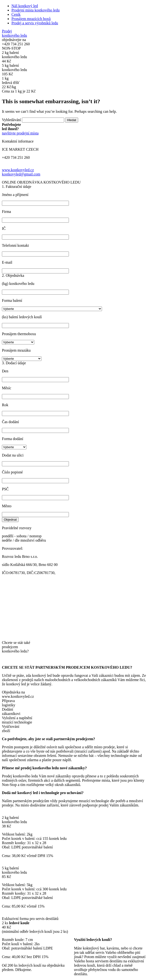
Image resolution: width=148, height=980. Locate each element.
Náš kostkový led (25, 6)
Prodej (14, 33)
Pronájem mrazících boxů (31, 19)
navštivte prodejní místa (20, 133)
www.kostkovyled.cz (18, 170)
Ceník (16, 14)
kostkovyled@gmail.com (21, 174)
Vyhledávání (11, 120)
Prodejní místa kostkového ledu (36, 10)
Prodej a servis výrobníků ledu (35, 23)
